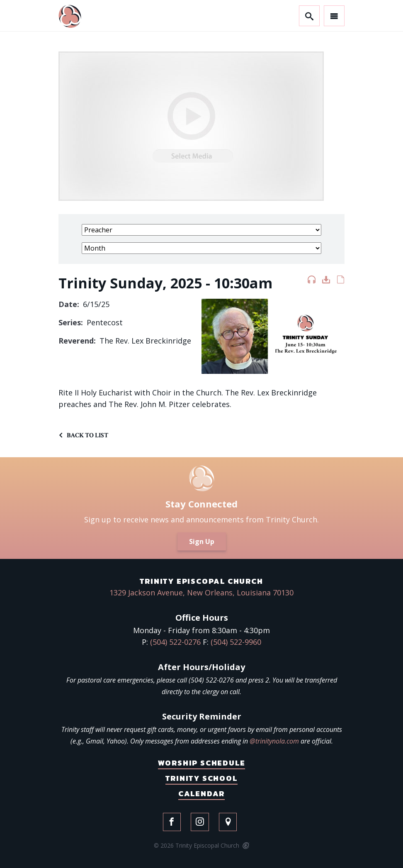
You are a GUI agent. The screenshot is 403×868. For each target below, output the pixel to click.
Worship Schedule (202, 763)
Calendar (201, 794)
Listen (312, 281)
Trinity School (201, 778)
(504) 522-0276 (175, 642)
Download (326, 281)
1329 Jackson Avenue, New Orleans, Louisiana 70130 (201, 592)
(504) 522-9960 (236, 642)
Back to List (87, 435)
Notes (341, 281)
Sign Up (202, 541)
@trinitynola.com (274, 741)
